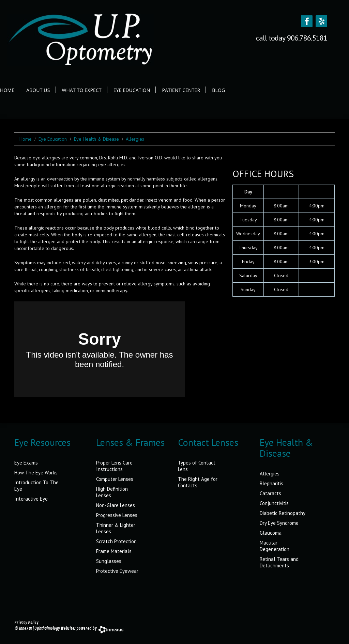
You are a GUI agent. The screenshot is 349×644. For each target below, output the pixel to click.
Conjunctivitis (274, 503)
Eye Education (132, 90)
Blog (218, 90)
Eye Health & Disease (96, 139)
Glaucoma (271, 533)
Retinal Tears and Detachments (279, 562)
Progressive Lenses (117, 515)
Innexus (26, 629)
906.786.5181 (307, 38)
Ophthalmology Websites (55, 629)
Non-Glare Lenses (116, 505)
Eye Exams (26, 463)
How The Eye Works (36, 473)
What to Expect (82, 90)
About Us (38, 90)
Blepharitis (271, 483)
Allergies (270, 474)
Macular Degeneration (275, 546)
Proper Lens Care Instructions (114, 466)
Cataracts (270, 493)
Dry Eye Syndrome (279, 523)
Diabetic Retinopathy (283, 513)
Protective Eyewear (117, 571)
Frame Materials (114, 551)
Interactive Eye (31, 499)
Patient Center (181, 90)
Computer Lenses (115, 479)
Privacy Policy (26, 623)
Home (7, 90)
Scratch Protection (116, 541)
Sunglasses (109, 561)
